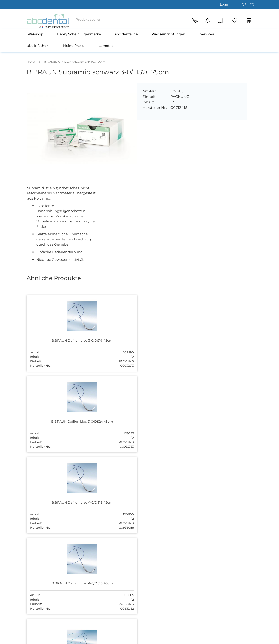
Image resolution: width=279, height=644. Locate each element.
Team (106, 504)
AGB (183, 639)
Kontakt (108, 519)
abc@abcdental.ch (192, 533)
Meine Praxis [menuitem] (74, 46)
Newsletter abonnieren (120, 533)
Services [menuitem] (207, 34)
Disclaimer (221, 639)
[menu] (140, 40)
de (244, 5)
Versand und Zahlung (119, 526)
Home (31, 62)
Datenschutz (199, 639)
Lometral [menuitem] (106, 46)
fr (252, 5)
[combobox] (106, 19)
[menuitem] (35, 35)
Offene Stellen (113, 511)
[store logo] (48, 21)
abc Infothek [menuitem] (38, 46)
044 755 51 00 (188, 528)
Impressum (241, 639)
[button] (228, 4)
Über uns (109, 497)
